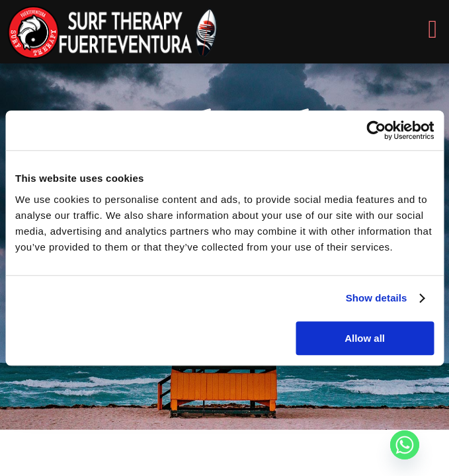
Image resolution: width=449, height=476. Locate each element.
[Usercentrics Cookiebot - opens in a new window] (376, 130)
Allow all (365, 338)
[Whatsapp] (405, 445)
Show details (377, 298)
